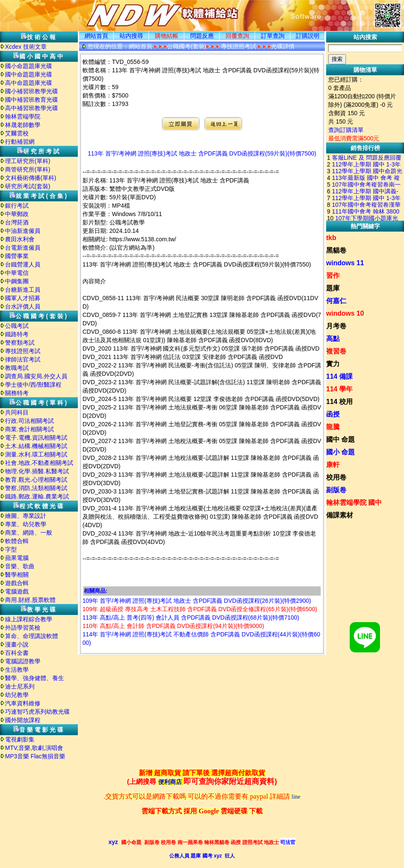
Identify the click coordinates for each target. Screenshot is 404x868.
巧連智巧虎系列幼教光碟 (37, 712)
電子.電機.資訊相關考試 (36, 438)
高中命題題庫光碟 (29, 83)
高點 (333, 339)
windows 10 (345, 313)
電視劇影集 (20, 739)
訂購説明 (308, 36)
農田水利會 (20, 239)
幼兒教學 (17, 695)
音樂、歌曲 (20, 566)
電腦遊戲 (17, 591)
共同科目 (17, 412)
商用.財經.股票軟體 (30, 600)
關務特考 (17, 393)
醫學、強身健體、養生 (35, 678)
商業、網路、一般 (29, 533)
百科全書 (17, 653)
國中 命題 (340, 439)
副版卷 (336, 490)
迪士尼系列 (20, 686)
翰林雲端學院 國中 (354, 503)
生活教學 (17, 670)
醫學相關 (17, 575)
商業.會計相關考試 (29, 429)
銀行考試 (17, 206)
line (296, 797)
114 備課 (339, 376)
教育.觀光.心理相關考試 (36, 480)
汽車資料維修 (23, 703)
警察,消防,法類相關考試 (36, 488)
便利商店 (170, 782)
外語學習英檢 (23, 628)
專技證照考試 (23, 351)
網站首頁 (96, 36)
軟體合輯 (17, 541)
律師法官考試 (23, 359)
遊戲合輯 (17, 583)
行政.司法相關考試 (29, 421)
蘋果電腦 (17, 558)
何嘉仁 (336, 301)
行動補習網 (20, 142)
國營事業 (17, 256)
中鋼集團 (17, 281)
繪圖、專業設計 (26, 516)
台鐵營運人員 (23, 264)
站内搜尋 (131, 36)
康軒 (333, 465)
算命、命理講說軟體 (32, 636)
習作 (333, 276)
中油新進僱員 (23, 231)
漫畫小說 (17, 644)
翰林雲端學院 (23, 116)
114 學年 (339, 389)
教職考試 (17, 368)
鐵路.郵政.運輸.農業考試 (37, 496)
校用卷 (336, 477)
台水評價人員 (23, 306)
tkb (331, 238)
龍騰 (333, 427)
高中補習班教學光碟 (32, 108)
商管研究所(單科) (28, 169)
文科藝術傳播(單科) (31, 178)
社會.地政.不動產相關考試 (39, 463)
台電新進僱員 (23, 248)
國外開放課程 (23, 720)
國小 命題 (340, 452)
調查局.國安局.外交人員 (36, 376)
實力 (333, 364)
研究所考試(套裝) (28, 186)
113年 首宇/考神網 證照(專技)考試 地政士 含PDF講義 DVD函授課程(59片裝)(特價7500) (202, 153)
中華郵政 (17, 214)
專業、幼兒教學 (26, 524)
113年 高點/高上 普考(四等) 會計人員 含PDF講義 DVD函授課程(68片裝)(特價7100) (191, 617)
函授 (333, 414)
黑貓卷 (336, 250)
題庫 (333, 288)
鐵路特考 (17, 334)
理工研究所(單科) (28, 161)
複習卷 (336, 351)
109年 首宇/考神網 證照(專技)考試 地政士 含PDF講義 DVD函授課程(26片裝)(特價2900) (197, 601)
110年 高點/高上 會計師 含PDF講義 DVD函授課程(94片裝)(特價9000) (173, 626)
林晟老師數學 (23, 125)
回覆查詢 (237, 36)
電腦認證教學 (23, 661)
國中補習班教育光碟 (32, 100)
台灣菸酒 (17, 222)
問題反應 (202, 36)
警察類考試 (20, 343)
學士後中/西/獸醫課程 (33, 385)
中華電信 (17, 273)
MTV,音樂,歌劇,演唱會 (34, 748)
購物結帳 (167, 36)
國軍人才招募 (23, 298)
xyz (113, 842)
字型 (11, 549)
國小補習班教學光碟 (32, 91)
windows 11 (345, 263)
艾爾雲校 (17, 133)
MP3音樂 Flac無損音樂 (35, 756)
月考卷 (336, 326)
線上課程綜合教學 (29, 619)
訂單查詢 (273, 36)
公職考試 (17, 326)
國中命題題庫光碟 (29, 74)
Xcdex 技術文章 (26, 47)
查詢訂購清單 (346, 130)
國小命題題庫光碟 (29, 66)
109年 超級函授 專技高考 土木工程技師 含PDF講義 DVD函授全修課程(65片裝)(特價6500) (200, 609)
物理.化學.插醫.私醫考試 (37, 471)
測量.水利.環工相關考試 (36, 454)
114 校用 (339, 402)
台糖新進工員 (23, 290)
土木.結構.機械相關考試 (36, 446)
